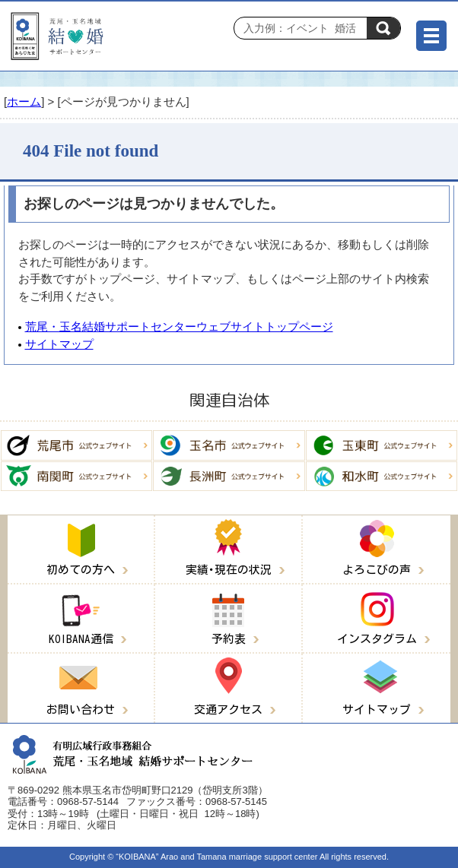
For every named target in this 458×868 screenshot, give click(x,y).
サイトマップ (59, 344)
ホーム (24, 101)
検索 (383, 28)
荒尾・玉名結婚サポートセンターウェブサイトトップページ (179, 326)
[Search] (304, 28)
